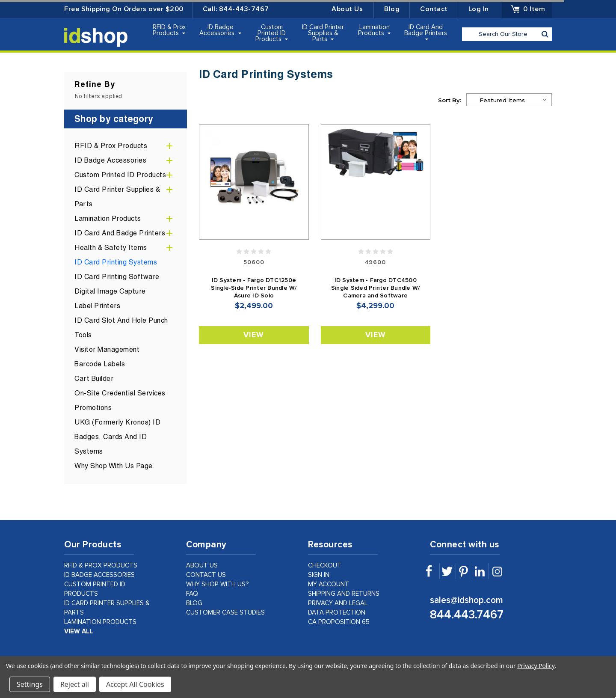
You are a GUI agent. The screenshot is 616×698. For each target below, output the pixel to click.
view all (78, 631)
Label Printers (97, 306)
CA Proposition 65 (339, 622)
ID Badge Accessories (220, 30)
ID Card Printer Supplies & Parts (323, 33)
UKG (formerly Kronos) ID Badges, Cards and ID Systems (117, 437)
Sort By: (450, 100)
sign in (319, 575)
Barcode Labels (100, 364)
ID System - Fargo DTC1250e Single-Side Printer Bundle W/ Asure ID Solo (254, 288)
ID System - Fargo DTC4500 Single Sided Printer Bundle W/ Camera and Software (376, 288)
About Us (347, 9)
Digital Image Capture (110, 291)
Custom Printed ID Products (272, 33)
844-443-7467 (244, 9)
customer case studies (225, 613)
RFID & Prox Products (169, 30)
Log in (479, 9)
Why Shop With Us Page (114, 466)
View (254, 335)
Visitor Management (107, 349)
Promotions (93, 408)
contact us (206, 575)
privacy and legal (338, 603)
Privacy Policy (536, 666)
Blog (392, 9)
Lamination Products (375, 30)
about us (202, 566)
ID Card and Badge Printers (426, 32)
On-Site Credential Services (120, 393)
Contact (434, 9)
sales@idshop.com (466, 600)
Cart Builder (94, 379)
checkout (325, 566)
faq (192, 594)
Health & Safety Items (111, 248)
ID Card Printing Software (117, 277)
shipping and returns (344, 594)
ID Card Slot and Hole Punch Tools (121, 328)
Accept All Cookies (135, 684)
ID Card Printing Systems (116, 262)
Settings (30, 684)
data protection (337, 613)
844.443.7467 (467, 615)
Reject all (75, 684)
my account (329, 584)
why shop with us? (218, 584)
